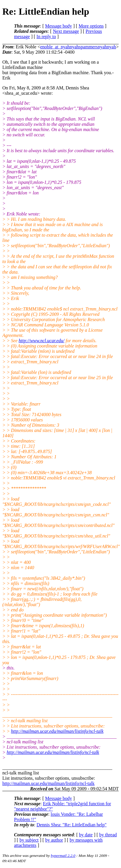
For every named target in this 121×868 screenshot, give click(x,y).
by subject (29, 840)
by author (54, 840)
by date (86, 835)
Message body (58, 26)
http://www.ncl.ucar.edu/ (42, 341)
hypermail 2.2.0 (63, 856)
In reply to (46, 37)
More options (91, 26)
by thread (108, 835)
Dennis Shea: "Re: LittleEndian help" (72, 825)
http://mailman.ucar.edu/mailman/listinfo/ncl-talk (57, 731)
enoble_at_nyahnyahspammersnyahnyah (78, 47)
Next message (66, 31)
